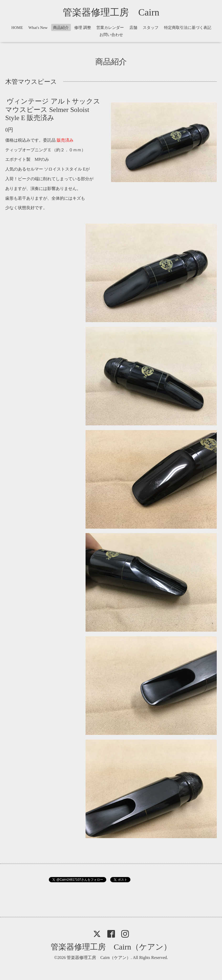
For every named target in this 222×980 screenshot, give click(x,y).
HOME (17, 28)
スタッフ (151, 28)
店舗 (133, 28)
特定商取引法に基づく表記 (188, 28)
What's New (38, 28)
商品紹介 (61, 28)
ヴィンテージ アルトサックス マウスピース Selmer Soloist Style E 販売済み (53, 109)
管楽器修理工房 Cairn (116, 12)
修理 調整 (83, 28)
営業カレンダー (110, 28)
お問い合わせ (111, 35)
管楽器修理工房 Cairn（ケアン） (111, 947)
